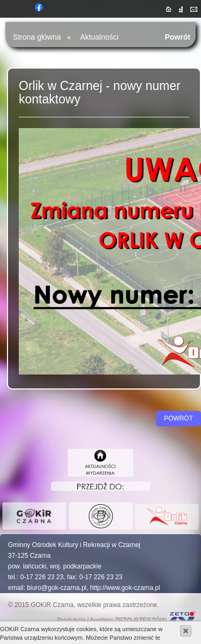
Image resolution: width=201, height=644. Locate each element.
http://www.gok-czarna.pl (125, 588)
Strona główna (37, 37)
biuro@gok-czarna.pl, (57, 588)
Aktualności (100, 37)
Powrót (177, 37)
